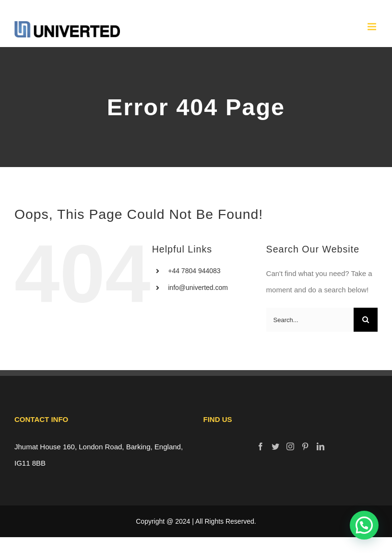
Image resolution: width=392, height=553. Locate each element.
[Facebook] (261, 446)
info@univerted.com (198, 288)
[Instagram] (290, 446)
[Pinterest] (305, 446)
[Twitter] (275, 446)
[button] (364, 525)
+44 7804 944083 (194, 271)
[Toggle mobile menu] (373, 27)
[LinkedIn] (321, 446)
